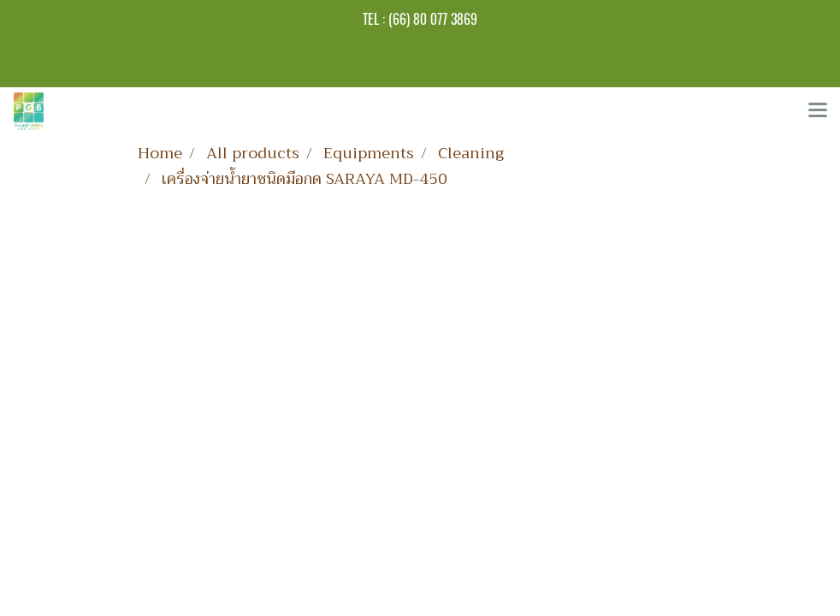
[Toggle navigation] (818, 111)
